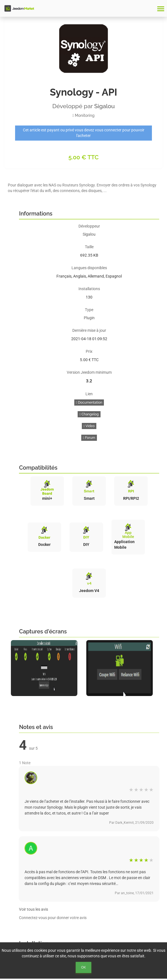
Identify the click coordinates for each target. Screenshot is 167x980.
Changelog (89, 414)
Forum (89, 438)
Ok (84, 967)
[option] (46, 668)
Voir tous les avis (34, 909)
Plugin (89, 318)
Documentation (89, 403)
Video (89, 426)
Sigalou (104, 106)
